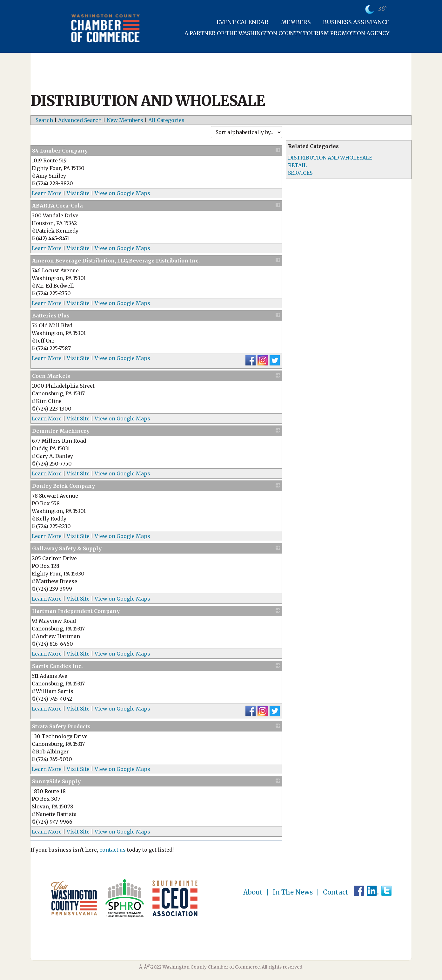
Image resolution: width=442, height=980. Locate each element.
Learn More (47, 193)
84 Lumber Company (60, 151)
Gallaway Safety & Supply (67, 548)
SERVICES (300, 173)
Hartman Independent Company (76, 611)
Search (44, 120)
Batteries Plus (51, 316)
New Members (125, 120)
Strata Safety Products (61, 726)
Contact (336, 892)
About (253, 892)
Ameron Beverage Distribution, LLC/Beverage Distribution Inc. (116, 261)
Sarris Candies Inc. (57, 666)
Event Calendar (243, 22)
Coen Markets (51, 376)
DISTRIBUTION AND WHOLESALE (330, 158)
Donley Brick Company (64, 486)
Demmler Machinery (61, 431)
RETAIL (297, 165)
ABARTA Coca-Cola (57, 206)
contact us (113, 850)
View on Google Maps (122, 193)
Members (296, 22)
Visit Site (78, 193)
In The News (293, 892)
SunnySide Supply (56, 781)
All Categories (166, 120)
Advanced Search (80, 120)
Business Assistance (356, 22)
